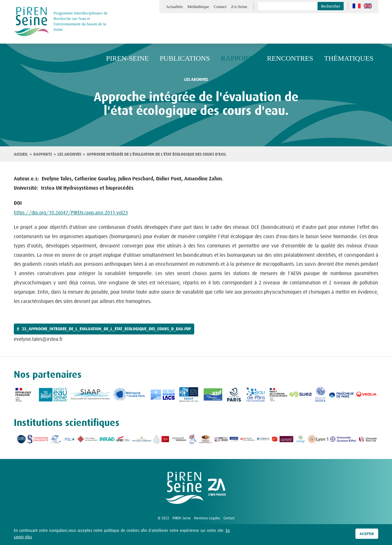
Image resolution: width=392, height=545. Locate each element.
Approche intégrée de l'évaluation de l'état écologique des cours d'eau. (157, 154)
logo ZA (217, 488)
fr (357, 6)
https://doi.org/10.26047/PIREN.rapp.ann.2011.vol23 (71, 212)
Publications (213, 28)
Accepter (367, 534)
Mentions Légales (207, 518)
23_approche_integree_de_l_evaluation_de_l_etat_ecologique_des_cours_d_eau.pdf (106, 329)
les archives (196, 80)
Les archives (69, 154)
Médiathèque (198, 7)
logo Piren (184, 488)
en (368, 6)
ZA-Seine (239, 7)
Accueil (21, 154)
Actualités (174, 7)
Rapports (43, 154)
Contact (220, 7)
